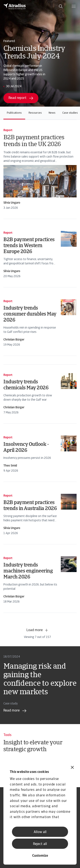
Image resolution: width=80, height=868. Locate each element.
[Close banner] (72, 768)
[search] (61, 6)
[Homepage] (15, 6)
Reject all (40, 844)
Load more (38, 630)
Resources (35, 113)
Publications (14, 113)
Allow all (40, 832)
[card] (40, 169)
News (52, 113)
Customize (40, 856)
